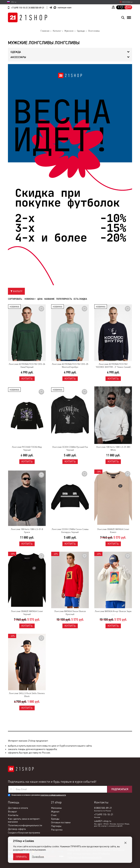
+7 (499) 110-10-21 (19, 8)
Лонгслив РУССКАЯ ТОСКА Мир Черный (27, 449)
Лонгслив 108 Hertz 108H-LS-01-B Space (27, 531)
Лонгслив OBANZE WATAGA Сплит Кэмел (113, 531)
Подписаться (120, 789)
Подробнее (38, 857)
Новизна (30, 299)
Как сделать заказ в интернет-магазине (24, 820)
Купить (27, 379)
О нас (54, 815)
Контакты (13, 815)
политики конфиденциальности (53, 795)
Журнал (55, 812)
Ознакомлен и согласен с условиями (39, 795)
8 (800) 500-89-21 (36, 8)
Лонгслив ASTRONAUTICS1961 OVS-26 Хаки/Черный (27, 366)
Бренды (55, 819)
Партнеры (56, 826)
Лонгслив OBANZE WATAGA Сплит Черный (27, 613)
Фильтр (16, 291)
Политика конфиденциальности (25, 825)
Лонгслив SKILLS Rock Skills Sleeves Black (27, 695)
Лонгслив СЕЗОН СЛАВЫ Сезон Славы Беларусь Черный (70, 531)
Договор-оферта (17, 829)
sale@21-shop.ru (103, 821)
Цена (40, 299)
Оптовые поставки (61, 822)
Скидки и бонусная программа (24, 833)
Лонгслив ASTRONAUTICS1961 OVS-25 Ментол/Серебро (70, 366)
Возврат (12, 812)
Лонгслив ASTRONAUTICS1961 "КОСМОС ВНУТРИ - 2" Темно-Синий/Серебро (113, 366)
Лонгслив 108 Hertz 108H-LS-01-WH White (113, 449)
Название (49, 299)
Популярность (64, 299)
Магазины (56, 808)
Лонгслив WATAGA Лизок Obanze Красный (70, 613)
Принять (21, 857)
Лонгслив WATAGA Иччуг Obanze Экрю (113, 611)
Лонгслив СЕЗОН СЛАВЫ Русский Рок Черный (70, 449)
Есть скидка (80, 299)
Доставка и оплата (18, 808)
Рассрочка (57, 830)
